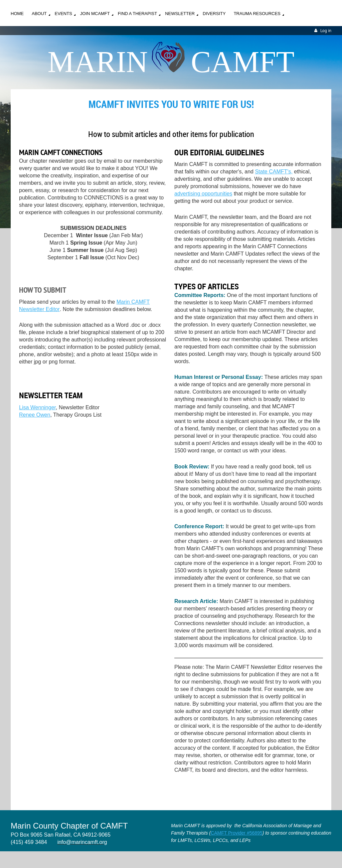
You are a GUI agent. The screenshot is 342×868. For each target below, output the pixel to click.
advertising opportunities (203, 194)
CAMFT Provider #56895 (237, 833)
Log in (326, 31)
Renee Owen (35, 415)
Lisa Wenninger (37, 407)
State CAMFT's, (274, 172)
